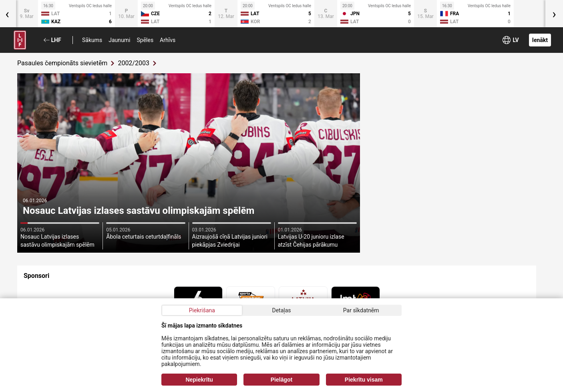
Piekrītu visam (364, 380)
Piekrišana (202, 310)
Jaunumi (119, 40)
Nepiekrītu (199, 380)
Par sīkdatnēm (361, 310)
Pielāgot (281, 380)
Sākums (92, 40)
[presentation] (554, 14)
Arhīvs (168, 40)
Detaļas (281, 310)
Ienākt (540, 40)
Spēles (145, 40)
